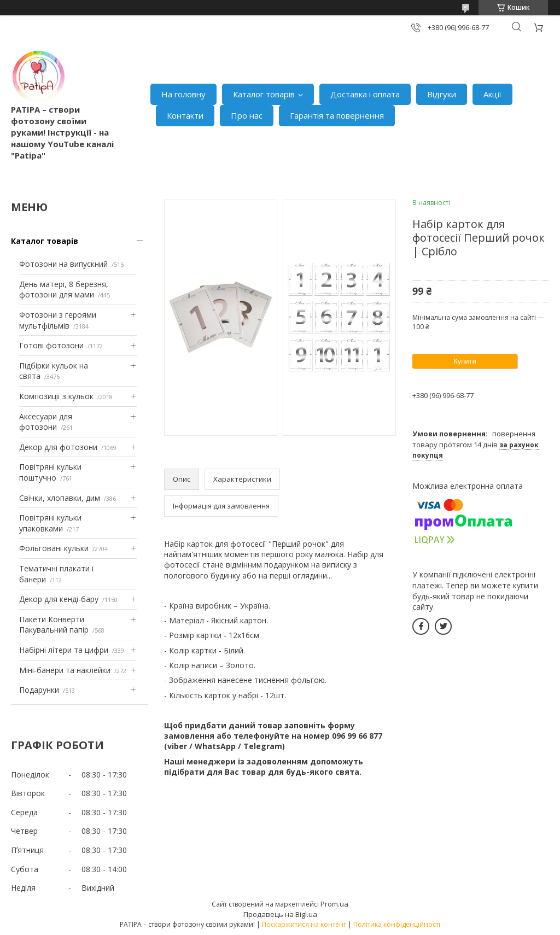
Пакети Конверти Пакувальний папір (54, 625)
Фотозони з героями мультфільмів (58, 320)
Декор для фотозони (58, 447)
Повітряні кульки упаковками (50, 523)
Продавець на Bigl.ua (280, 914)
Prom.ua (334, 904)
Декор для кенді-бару (59, 599)
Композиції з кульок (56, 396)
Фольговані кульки (54, 548)
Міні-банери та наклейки (65, 670)
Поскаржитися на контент (304, 924)
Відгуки (442, 94)
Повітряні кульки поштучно (50, 472)
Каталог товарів (264, 94)
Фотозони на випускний (63, 264)
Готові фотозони (51, 345)
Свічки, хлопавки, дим (60, 498)
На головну (183, 94)
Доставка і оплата (365, 94)
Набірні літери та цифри (64, 650)
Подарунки (39, 690)
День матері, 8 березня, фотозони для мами (64, 290)
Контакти (185, 115)
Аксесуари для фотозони (46, 422)
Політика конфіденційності (397, 924)
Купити (465, 361)
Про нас (247, 115)
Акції (492, 94)
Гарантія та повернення (337, 115)
